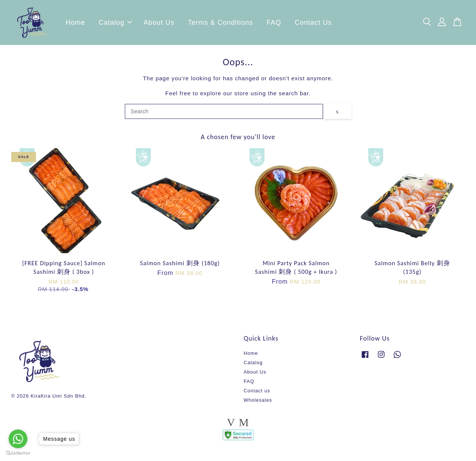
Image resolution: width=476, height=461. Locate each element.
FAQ (274, 24)
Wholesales (258, 404)
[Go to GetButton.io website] (18, 453)
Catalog (115, 24)
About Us (159, 24)
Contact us (257, 394)
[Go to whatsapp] (18, 439)
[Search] (224, 115)
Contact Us (313, 24)
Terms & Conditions (220, 24)
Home (75, 24)
